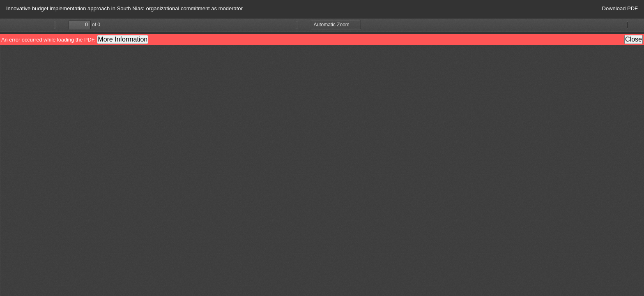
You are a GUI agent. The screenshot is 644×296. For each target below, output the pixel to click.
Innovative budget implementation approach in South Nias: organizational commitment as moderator (124, 8)
